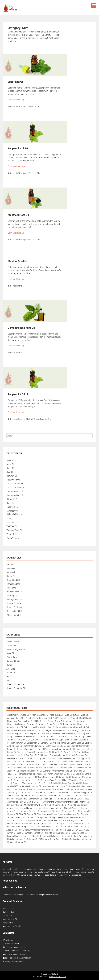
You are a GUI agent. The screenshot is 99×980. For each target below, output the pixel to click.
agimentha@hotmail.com (16, 954)
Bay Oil (10, 472)
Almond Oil (11, 565)
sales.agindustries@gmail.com (18, 958)
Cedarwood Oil (13, 480)
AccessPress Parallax (57, 977)
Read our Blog (10, 881)
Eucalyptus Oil (13, 507)
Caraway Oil (12, 476)
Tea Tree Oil (12, 526)
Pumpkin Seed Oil (14, 592)
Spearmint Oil (16, 82)
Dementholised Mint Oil (21, 328)
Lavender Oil (12, 511)
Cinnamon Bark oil (15, 495)
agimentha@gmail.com (15, 947)
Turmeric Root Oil (14, 530)
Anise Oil (10, 464)
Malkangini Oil (13, 596)
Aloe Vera (11, 669)
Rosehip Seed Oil (14, 611)
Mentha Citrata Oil (18, 215)
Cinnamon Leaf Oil (15, 491)
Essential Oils (23, 419)
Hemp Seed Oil (13, 584)
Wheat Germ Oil (14, 615)
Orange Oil (11, 519)
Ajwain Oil (11, 460)
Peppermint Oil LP (18, 394)
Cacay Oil (11, 576)
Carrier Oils (11, 646)
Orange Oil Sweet (14, 607)
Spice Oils (11, 653)
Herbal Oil (11, 673)
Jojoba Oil (11, 588)
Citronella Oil (12, 499)
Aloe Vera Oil (12, 568)
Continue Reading (17, 100)
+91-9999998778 (22, 951)
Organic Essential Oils (31, 107)
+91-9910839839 (12, 944)
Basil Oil (10, 468)
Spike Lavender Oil (15, 514)
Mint (20, 107)
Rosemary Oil (13, 522)
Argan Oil (11, 572)
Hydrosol (11, 677)
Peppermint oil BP (18, 148)
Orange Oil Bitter (14, 603)
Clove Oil (10, 503)
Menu (94, 6)
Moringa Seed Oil (14, 599)
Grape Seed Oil (13, 580)
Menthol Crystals (18, 261)
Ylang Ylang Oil (13, 538)
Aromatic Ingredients (16, 649)
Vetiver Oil (11, 534)
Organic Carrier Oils (15, 684)
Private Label (12, 657)
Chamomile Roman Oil (17, 484)
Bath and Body (13, 661)
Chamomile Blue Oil (15, 488)
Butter (9, 665)
